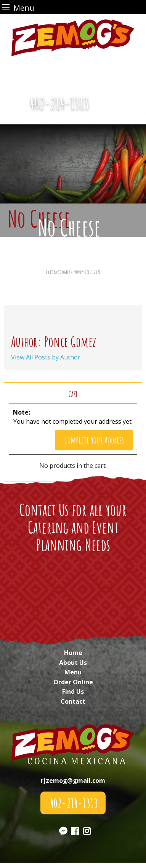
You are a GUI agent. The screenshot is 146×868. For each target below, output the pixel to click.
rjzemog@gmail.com (73, 781)
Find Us (73, 692)
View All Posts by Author (46, 357)
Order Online (73, 682)
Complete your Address (94, 440)
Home (73, 653)
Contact (73, 701)
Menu (73, 672)
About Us (73, 663)
